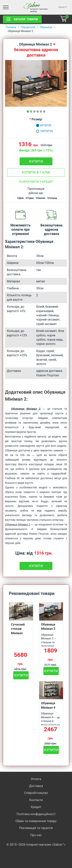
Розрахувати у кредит (36, 182)
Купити (36, 161)
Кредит (36, 807)
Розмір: (37, 119)
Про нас (36, 835)
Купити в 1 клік (36, 172)
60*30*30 (44, 125)
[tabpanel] (36, 83)
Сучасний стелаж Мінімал (18, 629)
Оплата (36, 779)
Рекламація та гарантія (36, 828)
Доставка (36, 786)
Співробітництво (36, 793)
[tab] (28, 111)
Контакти (36, 800)
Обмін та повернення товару (36, 821)
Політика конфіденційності (36, 814)
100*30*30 (44, 131)
